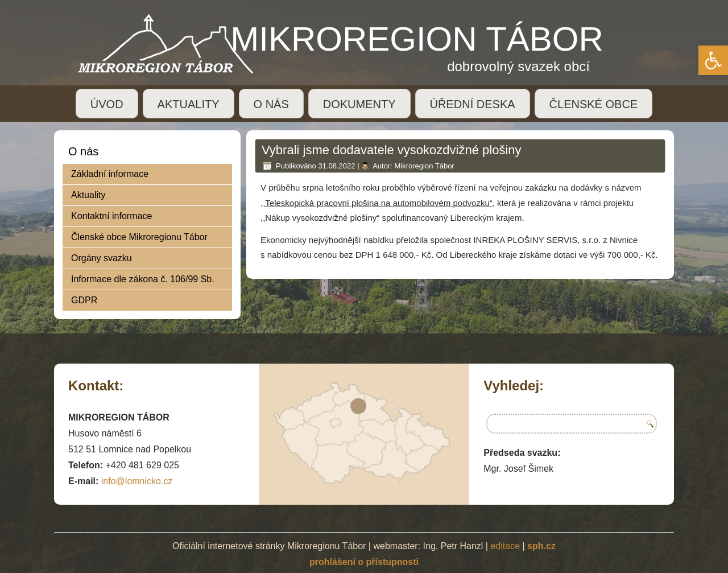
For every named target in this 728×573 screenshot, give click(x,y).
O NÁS (271, 104)
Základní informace (110, 174)
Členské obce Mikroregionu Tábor (139, 237)
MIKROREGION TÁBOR (417, 39)
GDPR (84, 300)
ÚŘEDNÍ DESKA (473, 104)
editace (505, 546)
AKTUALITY (189, 104)
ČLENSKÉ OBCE (594, 104)
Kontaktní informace (111, 216)
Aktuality (88, 195)
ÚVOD (107, 104)
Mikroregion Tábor (424, 166)
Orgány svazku (102, 258)
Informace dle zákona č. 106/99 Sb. (143, 279)
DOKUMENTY (359, 104)
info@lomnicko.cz (137, 481)
